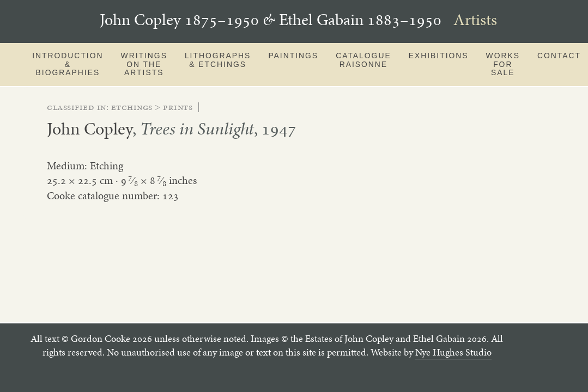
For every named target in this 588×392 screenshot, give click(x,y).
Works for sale (503, 64)
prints (178, 107)
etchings (132, 107)
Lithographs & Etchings (218, 60)
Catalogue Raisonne (363, 60)
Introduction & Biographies (68, 64)
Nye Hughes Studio (453, 352)
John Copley (90, 128)
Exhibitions (439, 56)
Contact (559, 56)
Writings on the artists (144, 64)
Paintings (293, 56)
